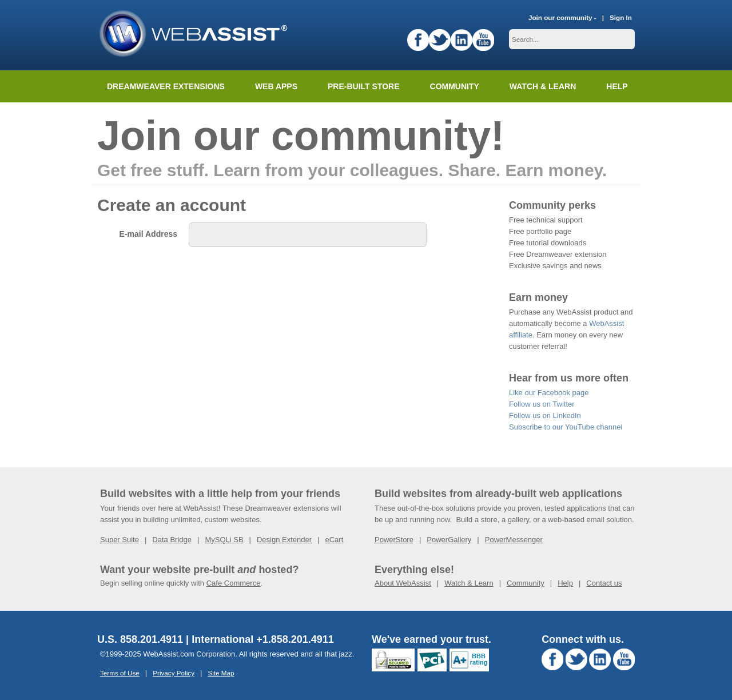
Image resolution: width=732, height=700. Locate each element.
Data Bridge (172, 540)
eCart (334, 540)
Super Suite (120, 540)
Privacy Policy (174, 673)
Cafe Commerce (234, 583)
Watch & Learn (543, 86)
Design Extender (284, 540)
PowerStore (394, 540)
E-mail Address (148, 234)
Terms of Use (120, 673)
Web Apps (276, 86)
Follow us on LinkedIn (545, 415)
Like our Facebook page (549, 393)
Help (565, 583)
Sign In (621, 17)
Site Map (221, 673)
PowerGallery (449, 540)
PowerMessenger (514, 540)
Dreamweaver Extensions (166, 86)
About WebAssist (403, 583)
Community (455, 86)
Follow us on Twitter (542, 404)
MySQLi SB (224, 540)
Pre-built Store (364, 86)
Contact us (604, 583)
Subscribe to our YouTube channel (566, 427)
